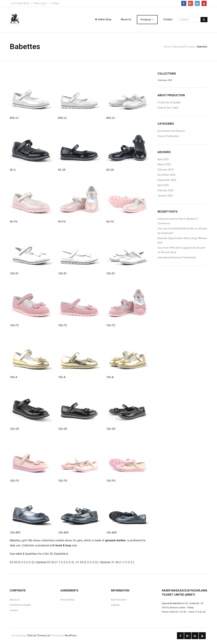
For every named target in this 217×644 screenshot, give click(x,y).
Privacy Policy (67, 600)
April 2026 (163, 160)
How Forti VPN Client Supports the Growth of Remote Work (181, 251)
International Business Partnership (177, 258)
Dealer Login (40, 3)
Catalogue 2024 (165, 81)
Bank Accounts (119, 600)
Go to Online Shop (20, 3)
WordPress (71, 636)
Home (167, 47)
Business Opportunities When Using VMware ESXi (182, 241)
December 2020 (166, 175)
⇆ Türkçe (55, 3)
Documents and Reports (171, 131)
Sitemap (115, 605)
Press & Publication (168, 137)
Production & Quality (169, 103)
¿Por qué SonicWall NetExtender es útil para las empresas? (182, 231)
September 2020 (167, 181)
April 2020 (163, 186)
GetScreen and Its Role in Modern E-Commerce (178, 222)
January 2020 (165, 196)
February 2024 (165, 170)
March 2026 (164, 165)
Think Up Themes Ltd (38, 636)
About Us (15, 600)
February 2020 (165, 191)
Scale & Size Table (168, 108)
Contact (14, 611)
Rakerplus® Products (184, 47)
